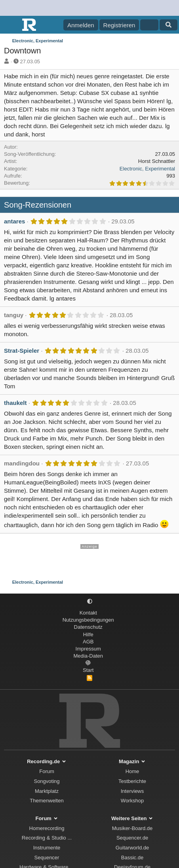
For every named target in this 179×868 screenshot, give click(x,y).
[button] (90, 602)
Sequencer (47, 858)
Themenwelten (47, 801)
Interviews (132, 791)
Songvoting (47, 781)
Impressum (88, 649)
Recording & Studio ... (47, 838)
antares (14, 221)
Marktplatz (47, 791)
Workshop (132, 801)
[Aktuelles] (149, 25)
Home (132, 771)
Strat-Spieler (22, 351)
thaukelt (15, 403)
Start (88, 670)
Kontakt (88, 613)
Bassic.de (132, 858)
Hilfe (88, 634)
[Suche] (169, 25)
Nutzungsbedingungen (88, 620)
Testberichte (132, 781)
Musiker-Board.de (132, 828)
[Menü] (11, 25)
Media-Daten (88, 656)
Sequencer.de (132, 838)
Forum (47, 771)
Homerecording (47, 828)
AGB (88, 642)
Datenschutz (88, 627)
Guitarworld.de (132, 848)
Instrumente (47, 848)
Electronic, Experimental (147, 169)
